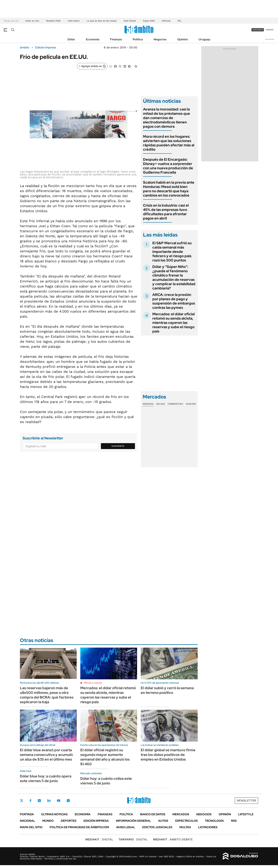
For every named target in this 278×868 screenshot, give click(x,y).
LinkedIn (49, 801)
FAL (180, 21)
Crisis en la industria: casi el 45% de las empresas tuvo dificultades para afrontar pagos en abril (166, 212)
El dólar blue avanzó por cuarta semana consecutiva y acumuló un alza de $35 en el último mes (46, 755)
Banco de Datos (153, 814)
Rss (234, 821)
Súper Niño (149, 21)
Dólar (71, 39)
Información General (133, 821)
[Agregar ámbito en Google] (92, 66)
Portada (27, 814)
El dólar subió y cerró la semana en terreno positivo (167, 690)
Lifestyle (246, 814)
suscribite (258, 30)
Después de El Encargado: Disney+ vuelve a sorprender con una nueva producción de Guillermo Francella (168, 166)
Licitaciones (208, 827)
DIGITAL (99, 839)
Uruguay (204, 39)
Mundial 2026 (53, 21)
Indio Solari (74, 21)
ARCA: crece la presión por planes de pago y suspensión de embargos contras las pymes (174, 301)
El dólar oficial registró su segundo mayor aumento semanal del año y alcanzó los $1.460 (105, 757)
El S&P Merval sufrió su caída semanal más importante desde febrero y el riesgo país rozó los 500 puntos (172, 252)
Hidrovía (166, 21)
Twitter (22, 801)
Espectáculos (186, 821)
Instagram (39, 801)
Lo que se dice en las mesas (102, 21)
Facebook (30, 801)
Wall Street (130, 21)
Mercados (181, 814)
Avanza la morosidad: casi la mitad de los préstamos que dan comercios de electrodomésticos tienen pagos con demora (167, 118)
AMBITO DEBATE (173, 839)
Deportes (69, 821)
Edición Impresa (96, 821)
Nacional (28, 821)
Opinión (183, 39)
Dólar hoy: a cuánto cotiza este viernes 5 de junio (106, 781)
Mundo (48, 821)
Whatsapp (68, 801)
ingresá (270, 30)
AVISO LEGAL (126, 827)
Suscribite (118, 446)
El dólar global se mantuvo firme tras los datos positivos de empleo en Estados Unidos (168, 755)
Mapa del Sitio (31, 827)
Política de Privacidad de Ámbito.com (79, 827)
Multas (185, 827)
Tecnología (214, 821)
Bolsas (161, 404)
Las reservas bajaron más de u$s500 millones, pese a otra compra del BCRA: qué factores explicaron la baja (47, 695)
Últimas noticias (54, 814)
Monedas (148, 404)
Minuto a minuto (93, 683)
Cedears (191, 404)
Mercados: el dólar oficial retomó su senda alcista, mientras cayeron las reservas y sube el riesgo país (174, 323)
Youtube (59, 801)
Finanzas (116, 39)
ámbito (25, 48)
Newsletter (270, 39)
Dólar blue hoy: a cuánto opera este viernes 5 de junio (46, 779)
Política (138, 39)
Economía (93, 39)
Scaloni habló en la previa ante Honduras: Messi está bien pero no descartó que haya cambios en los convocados (169, 189)
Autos (163, 821)
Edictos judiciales (157, 827)
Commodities (175, 404)
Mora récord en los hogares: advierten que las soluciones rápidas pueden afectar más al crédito (169, 143)
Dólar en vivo (32, 21)
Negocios (160, 39)
